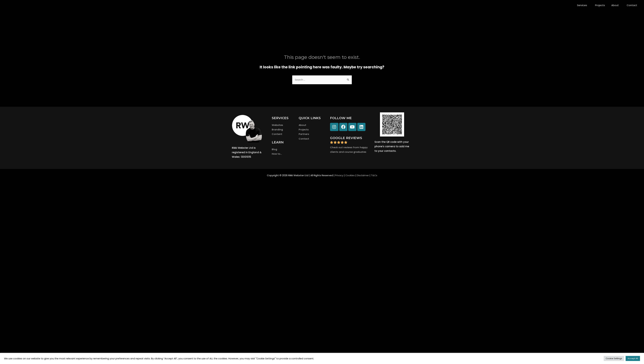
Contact (632, 5)
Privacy (339, 176)
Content (277, 134)
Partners (304, 134)
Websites (278, 125)
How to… (277, 154)
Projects (600, 5)
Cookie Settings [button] (614, 358)
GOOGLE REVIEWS (346, 138)
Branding (278, 130)
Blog (275, 149)
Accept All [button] (633, 358)
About (616, 5)
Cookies (350, 176)
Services (583, 5)
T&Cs (374, 176)
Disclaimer (363, 176)
